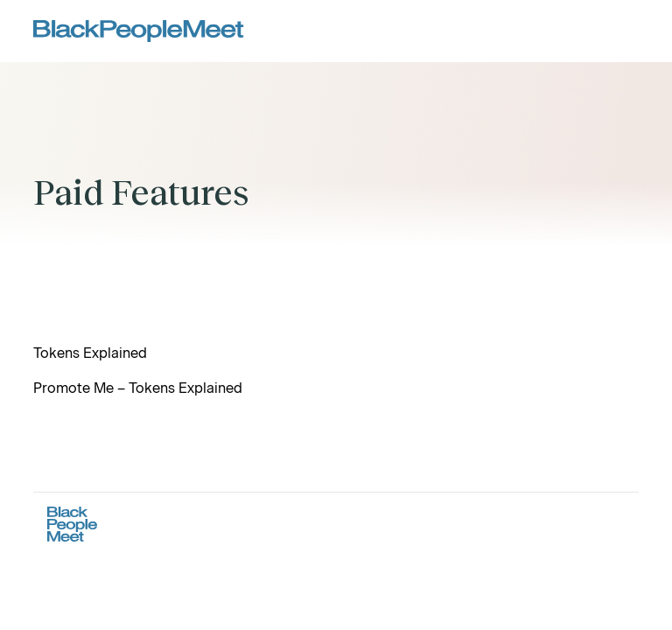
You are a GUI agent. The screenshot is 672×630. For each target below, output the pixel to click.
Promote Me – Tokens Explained (138, 388)
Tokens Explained (90, 353)
